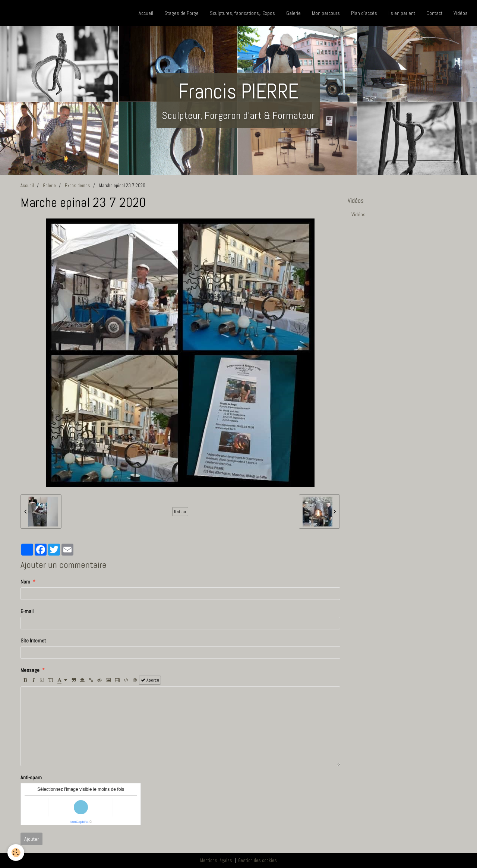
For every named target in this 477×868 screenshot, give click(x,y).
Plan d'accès (364, 13)
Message (30, 670)
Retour (180, 512)
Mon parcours (326, 13)
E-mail (27, 611)
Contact (434, 13)
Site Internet (33, 641)
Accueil (146, 13)
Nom (25, 582)
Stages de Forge (181, 13)
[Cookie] (16, 853)
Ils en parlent (402, 13)
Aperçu (150, 680)
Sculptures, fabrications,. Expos (242, 13)
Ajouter (31, 839)
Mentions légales (216, 861)
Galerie (293, 13)
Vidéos (461, 13)
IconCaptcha (79, 822)
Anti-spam (31, 777)
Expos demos (78, 186)
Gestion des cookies (258, 861)
